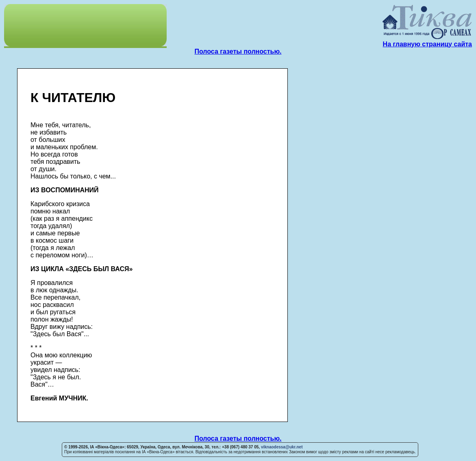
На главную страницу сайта (427, 44)
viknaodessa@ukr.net (282, 447)
